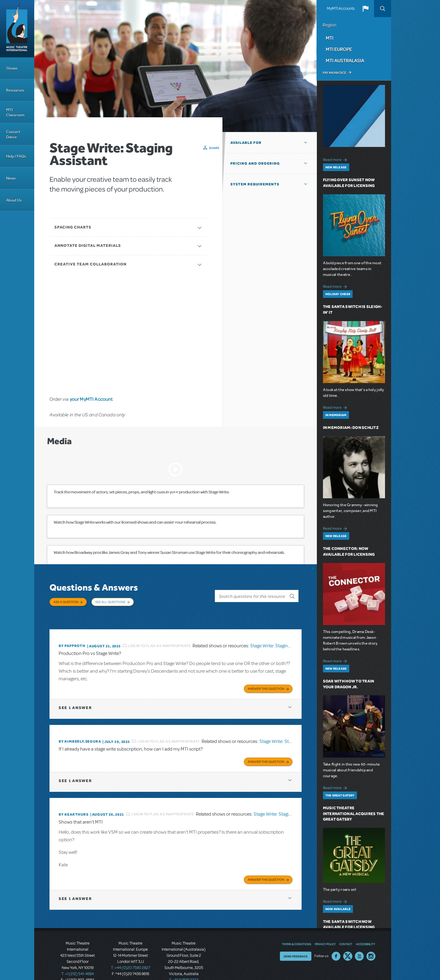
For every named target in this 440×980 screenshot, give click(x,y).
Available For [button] (246, 143)
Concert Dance (13, 134)
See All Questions (110, 602)
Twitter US (348, 941)
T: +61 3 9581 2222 (184, 965)
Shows (12, 68)
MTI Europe (339, 49)
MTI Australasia (345, 60)
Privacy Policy (325, 929)
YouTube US (359, 941)
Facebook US (336, 941)
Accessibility (365, 929)
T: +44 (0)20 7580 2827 (131, 953)
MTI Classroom (15, 112)
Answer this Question (266, 677)
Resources (15, 90)
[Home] (17, 29)
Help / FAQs (16, 156)
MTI (330, 38)
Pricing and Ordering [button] (255, 163)
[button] (365, 9)
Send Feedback (296, 941)
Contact (346, 929)
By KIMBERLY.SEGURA (80, 730)
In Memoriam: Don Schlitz (351, 428)
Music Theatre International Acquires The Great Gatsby (354, 814)
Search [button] (383, 9)
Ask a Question (66, 602)
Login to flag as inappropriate (159, 636)
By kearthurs (74, 801)
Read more (336, 159)
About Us (14, 200)
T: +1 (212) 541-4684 (78, 959)
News (11, 178)
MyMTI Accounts (341, 9)
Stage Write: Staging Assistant (280, 636)
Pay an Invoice (334, 73)
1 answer (75, 696)
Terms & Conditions (296, 929)
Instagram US (371, 941)
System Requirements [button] (255, 184)
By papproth (72, 636)
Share (214, 148)
